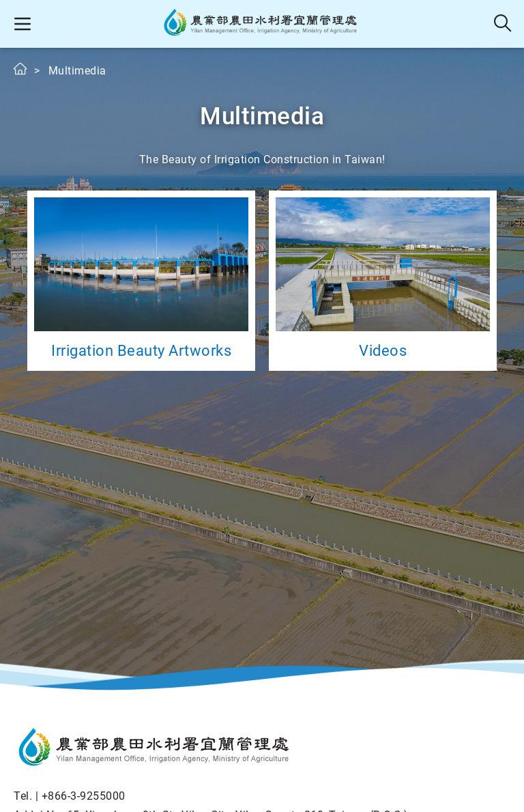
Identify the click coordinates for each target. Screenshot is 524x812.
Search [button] (503, 24)
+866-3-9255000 (84, 796)
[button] (22, 24)
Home (21, 69)
